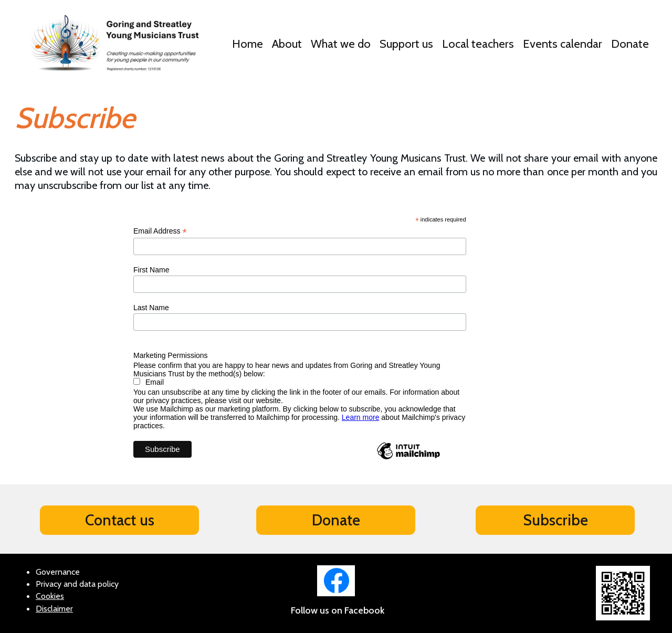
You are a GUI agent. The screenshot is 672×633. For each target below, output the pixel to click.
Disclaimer (54, 609)
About (287, 44)
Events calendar (563, 44)
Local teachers (478, 44)
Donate (630, 44)
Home (248, 44)
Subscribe (555, 520)
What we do (341, 44)
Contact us (120, 520)
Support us (406, 44)
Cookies (50, 596)
